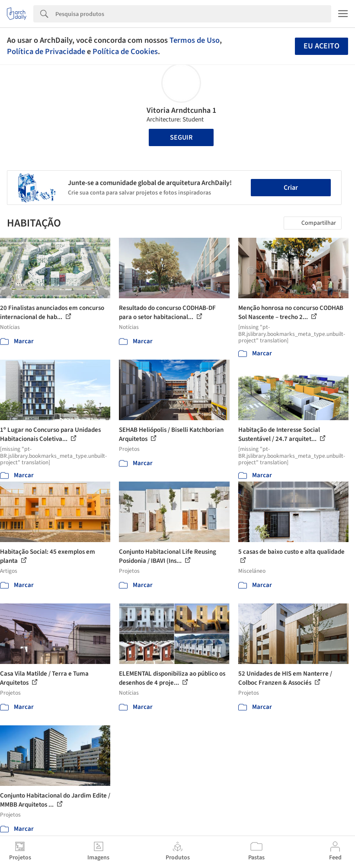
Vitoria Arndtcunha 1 (181, 110)
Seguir (181, 137)
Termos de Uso (195, 40)
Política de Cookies (125, 51)
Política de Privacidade (46, 51)
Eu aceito (321, 46)
